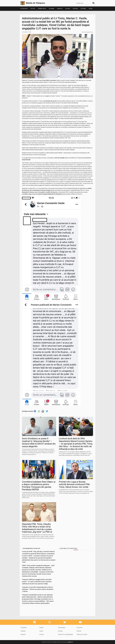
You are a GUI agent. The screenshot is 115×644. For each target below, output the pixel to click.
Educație (75, 9)
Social (91, 9)
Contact (42, 634)
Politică (33, 9)
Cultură (68, 9)
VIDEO (24, 96)
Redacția (23, 634)
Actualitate (24, 9)
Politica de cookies (82, 634)
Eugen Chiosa (90, 32)
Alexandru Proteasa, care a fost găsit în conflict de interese (40, 192)
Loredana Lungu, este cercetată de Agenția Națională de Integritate (42, 194)
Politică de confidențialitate (65, 634)
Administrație (42, 9)
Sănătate (60, 9)
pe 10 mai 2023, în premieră (48, 80)
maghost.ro (70, 642)
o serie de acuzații (59, 158)
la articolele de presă (50, 101)
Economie (52, 9)
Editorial (83, 9)
